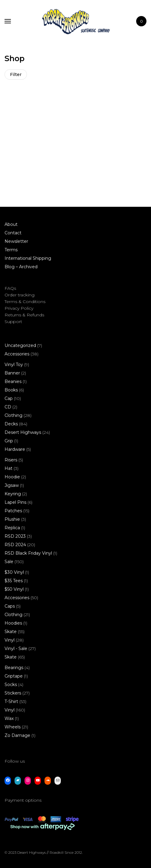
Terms (11, 250)
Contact (13, 233)
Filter (16, 74)
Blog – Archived (21, 267)
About (11, 224)
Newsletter (16, 241)
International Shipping (28, 258)
